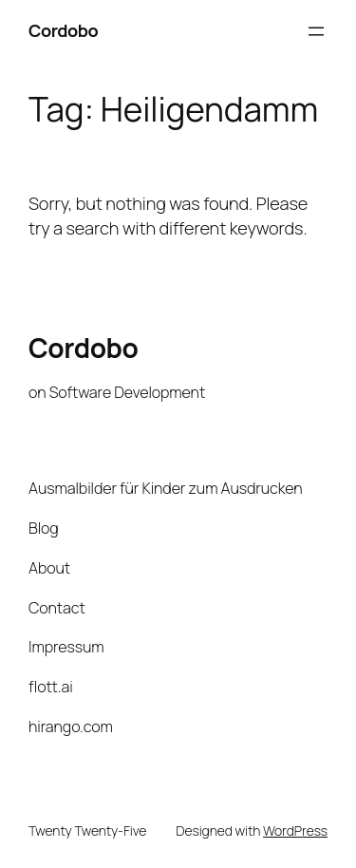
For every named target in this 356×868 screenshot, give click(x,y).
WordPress (295, 830)
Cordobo (63, 30)
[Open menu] (316, 31)
